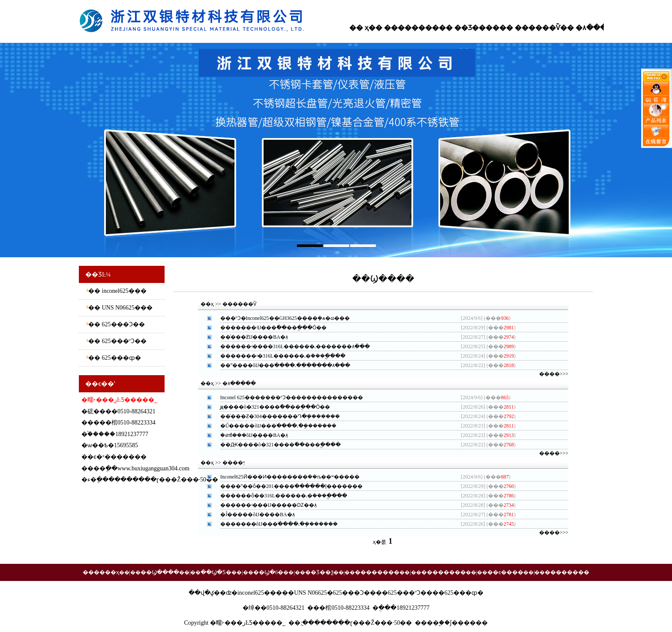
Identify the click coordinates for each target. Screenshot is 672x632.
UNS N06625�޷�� (126, 308)
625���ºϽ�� (123, 341)
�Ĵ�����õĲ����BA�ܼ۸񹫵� (258, 515)
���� (427, 623)
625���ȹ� (121, 358)
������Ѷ (537, 28)
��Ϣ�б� (268, 572)
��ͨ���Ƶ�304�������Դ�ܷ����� (275, 416)
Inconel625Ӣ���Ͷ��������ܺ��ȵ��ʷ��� (285, 477)
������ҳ (101, 572)
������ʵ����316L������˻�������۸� (290, 346)
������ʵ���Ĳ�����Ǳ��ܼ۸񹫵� (269, 505)
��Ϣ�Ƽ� (216, 572)
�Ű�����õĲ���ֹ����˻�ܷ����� (274, 426)
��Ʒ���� (477, 28)
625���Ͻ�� (123, 324)
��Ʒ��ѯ (319, 572)
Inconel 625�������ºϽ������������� (286, 397)
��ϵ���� (505, 572)
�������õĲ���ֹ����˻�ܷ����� (274, 524)
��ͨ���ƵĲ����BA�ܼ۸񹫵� (254, 337)
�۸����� (598, 28)
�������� (411, 28)
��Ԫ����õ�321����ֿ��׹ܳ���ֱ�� (275, 445)
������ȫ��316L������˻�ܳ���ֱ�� (279, 496)
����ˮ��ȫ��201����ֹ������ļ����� (286, 486)
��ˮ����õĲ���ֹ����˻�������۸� (280, 365)
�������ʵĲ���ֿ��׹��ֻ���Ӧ (268, 328)
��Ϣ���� (160, 572)
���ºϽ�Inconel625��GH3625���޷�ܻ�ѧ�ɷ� (280, 318)
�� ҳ (359, 28)
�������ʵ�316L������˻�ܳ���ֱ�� (278, 356)
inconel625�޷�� (123, 291)
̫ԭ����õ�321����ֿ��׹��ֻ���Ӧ (270, 407)
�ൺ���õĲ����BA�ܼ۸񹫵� (254, 435)
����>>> (554, 374)
